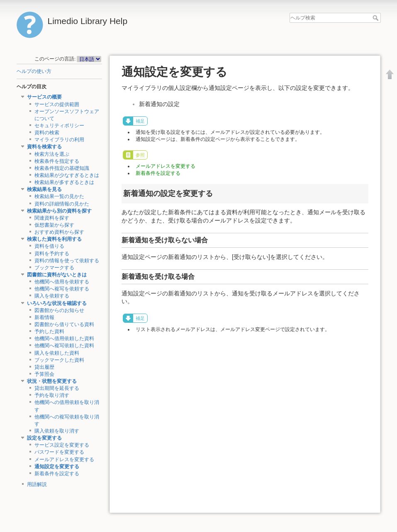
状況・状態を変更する (52, 381)
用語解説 (37, 484)
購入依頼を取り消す (57, 431)
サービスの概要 (44, 97)
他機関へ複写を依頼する (62, 289)
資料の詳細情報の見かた (62, 204)
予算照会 (44, 374)
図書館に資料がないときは (57, 275)
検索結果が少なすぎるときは (67, 175)
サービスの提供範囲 (57, 104)
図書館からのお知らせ (59, 310)
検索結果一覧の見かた (59, 196)
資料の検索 (47, 133)
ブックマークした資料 (59, 360)
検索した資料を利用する (54, 239)
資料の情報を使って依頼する (67, 261)
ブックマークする (54, 268)
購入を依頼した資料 (57, 353)
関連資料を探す (52, 218)
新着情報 (44, 317)
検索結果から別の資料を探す (59, 211)
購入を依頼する (52, 296)
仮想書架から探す (54, 225)
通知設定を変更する (57, 467)
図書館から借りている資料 (64, 324)
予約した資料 (49, 331)
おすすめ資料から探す (59, 232)
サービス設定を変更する (62, 445)
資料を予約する (52, 254)
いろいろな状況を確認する (57, 303)
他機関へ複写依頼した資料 (64, 346)
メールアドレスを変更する (64, 459)
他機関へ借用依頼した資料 (64, 339)
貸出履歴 (44, 367)
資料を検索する (44, 147)
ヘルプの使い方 (34, 71)
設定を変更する (44, 438)
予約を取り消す (52, 395)
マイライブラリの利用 (59, 140)
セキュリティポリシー (59, 126)
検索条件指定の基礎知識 (62, 168)
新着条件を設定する (57, 474)
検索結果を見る (44, 189)
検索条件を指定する (57, 161)
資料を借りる (49, 246)
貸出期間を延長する (57, 388)
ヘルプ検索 (376, 18)
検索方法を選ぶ (52, 154)
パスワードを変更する (59, 452)
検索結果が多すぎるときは (64, 182)
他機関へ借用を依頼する (62, 282)
